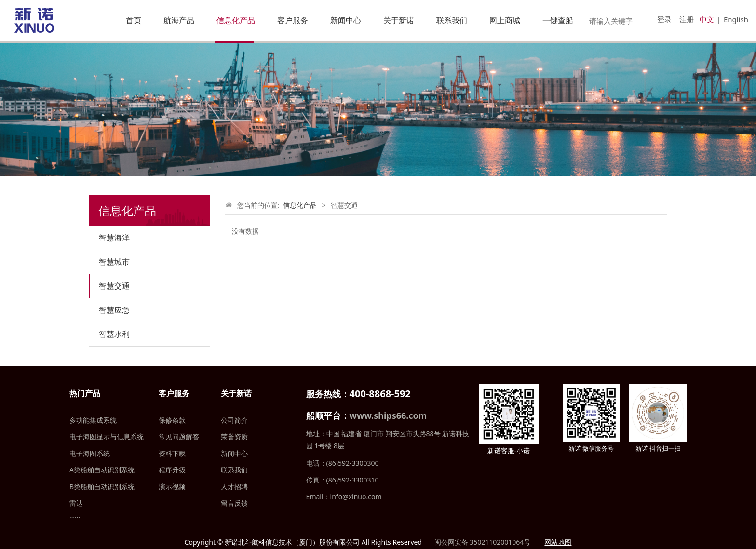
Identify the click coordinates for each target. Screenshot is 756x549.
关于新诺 (399, 20)
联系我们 (452, 20)
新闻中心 (346, 20)
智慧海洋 (114, 238)
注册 (687, 19)
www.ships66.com (388, 415)
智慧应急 (114, 310)
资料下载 (172, 453)
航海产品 (179, 20)
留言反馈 (234, 503)
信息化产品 (236, 20)
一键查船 (558, 20)
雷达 (76, 503)
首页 (134, 20)
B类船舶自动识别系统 (102, 487)
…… (75, 515)
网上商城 (505, 20)
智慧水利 (114, 334)
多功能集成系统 (93, 420)
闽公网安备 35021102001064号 (481, 542)
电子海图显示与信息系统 (107, 436)
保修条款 (172, 420)
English (736, 19)
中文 (707, 19)
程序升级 (172, 470)
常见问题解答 (179, 436)
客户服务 (293, 20)
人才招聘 (234, 487)
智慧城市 (114, 262)
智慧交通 (114, 286)
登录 (664, 19)
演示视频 (172, 487)
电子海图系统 (90, 453)
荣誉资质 (234, 436)
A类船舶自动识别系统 (102, 470)
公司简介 (234, 420)
